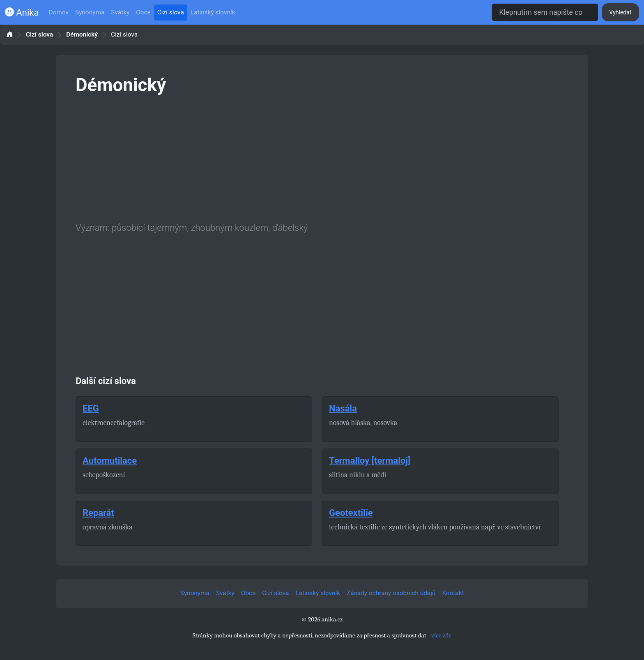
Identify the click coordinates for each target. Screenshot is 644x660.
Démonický (82, 35)
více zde (442, 635)
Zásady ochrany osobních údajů (391, 593)
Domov (59, 12)
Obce (143, 12)
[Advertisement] (322, 157)
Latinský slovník (213, 12)
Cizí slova (171, 12)
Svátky (120, 12)
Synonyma (90, 12)
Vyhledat (620, 12)
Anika (22, 13)
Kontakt (453, 593)
